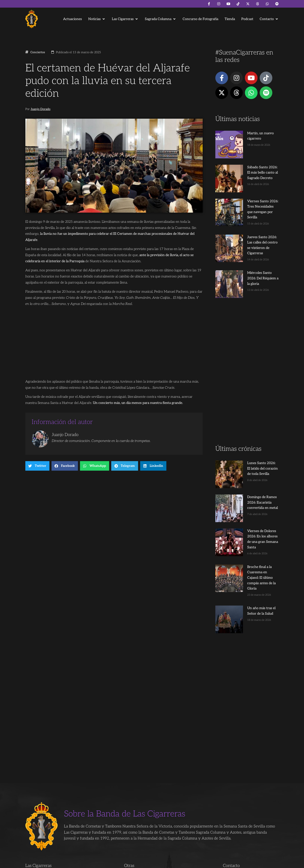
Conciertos (38, 52)
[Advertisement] (247, 335)
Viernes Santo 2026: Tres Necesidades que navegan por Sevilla (255, 183)
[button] (97, 19)
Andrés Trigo (91, 863)
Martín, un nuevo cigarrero (253, 133)
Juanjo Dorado (41, 109)
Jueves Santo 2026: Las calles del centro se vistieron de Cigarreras (254, 214)
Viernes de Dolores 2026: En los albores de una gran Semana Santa (254, 476)
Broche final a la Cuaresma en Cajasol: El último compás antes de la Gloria (255, 506)
